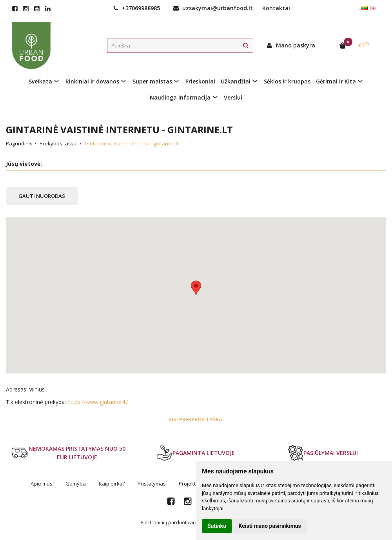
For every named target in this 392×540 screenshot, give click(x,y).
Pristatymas (152, 484)
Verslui (233, 97)
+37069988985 (136, 8)
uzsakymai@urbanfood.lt (213, 8)
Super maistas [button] (152, 81)
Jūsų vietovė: (24, 164)
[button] (196, 288)
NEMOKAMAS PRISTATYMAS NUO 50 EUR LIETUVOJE (69, 453)
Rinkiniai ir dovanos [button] (92, 81)
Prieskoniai (200, 81)
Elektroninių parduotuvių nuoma (177, 523)
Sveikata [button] (40, 81)
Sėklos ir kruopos (287, 81)
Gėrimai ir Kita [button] (336, 81)
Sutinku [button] (217, 526)
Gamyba (76, 484)
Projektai (189, 484)
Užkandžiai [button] (236, 81)
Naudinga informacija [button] (180, 97)
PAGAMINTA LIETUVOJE (196, 453)
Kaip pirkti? (112, 484)
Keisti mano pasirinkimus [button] (270, 526)
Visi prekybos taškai (196, 419)
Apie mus (42, 484)
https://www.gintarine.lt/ (98, 402)
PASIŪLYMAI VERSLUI (323, 453)
